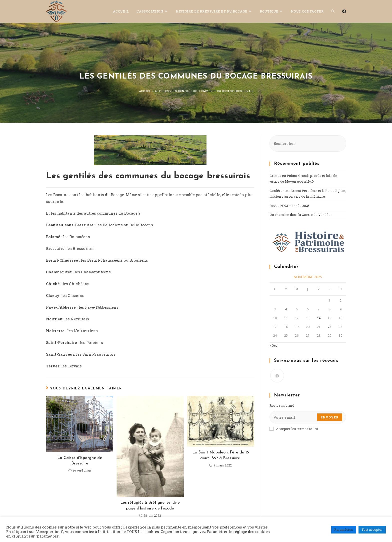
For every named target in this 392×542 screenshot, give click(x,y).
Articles (162, 91)
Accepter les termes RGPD (294, 429)
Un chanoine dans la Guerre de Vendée (300, 215)
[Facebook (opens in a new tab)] (344, 11)
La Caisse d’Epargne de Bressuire (80, 461)
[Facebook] (277, 376)
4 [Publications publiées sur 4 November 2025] (286, 309)
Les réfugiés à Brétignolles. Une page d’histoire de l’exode (150, 505)
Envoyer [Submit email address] (330, 417)
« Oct (273, 345)
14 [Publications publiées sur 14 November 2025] (319, 318)
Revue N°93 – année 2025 (289, 206)
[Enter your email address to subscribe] (308, 417)
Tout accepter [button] (372, 529)
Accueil (145, 91)
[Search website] (333, 11)
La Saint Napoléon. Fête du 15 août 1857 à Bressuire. (221, 455)
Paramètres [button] (344, 529)
